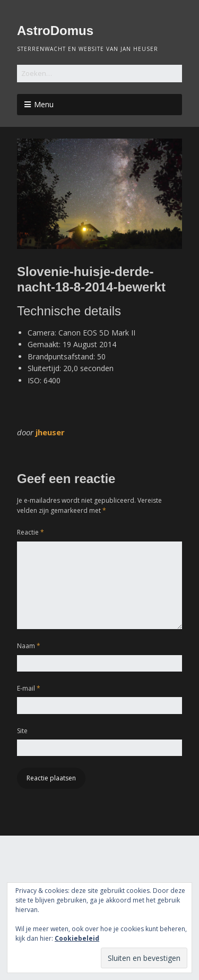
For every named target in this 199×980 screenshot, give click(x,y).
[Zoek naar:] (99, 74)
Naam (29, 646)
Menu (44, 104)
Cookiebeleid (77, 938)
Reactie (31, 532)
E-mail (29, 688)
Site (22, 731)
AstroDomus (55, 31)
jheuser (50, 432)
